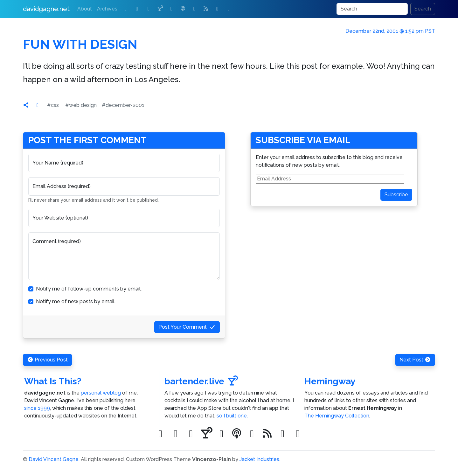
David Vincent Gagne (54, 459)
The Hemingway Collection (337, 416)
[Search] (372, 9)
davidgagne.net (46, 9)
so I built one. (232, 416)
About (85, 9)
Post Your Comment (187, 327)
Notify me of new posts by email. (76, 301)
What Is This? (53, 381)
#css (53, 105)
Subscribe (396, 195)
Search (423, 9)
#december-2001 (123, 105)
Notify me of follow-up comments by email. (89, 289)
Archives (107, 9)
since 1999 (37, 408)
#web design (81, 105)
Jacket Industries (259, 459)
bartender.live (201, 381)
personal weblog (101, 393)
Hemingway (330, 381)
